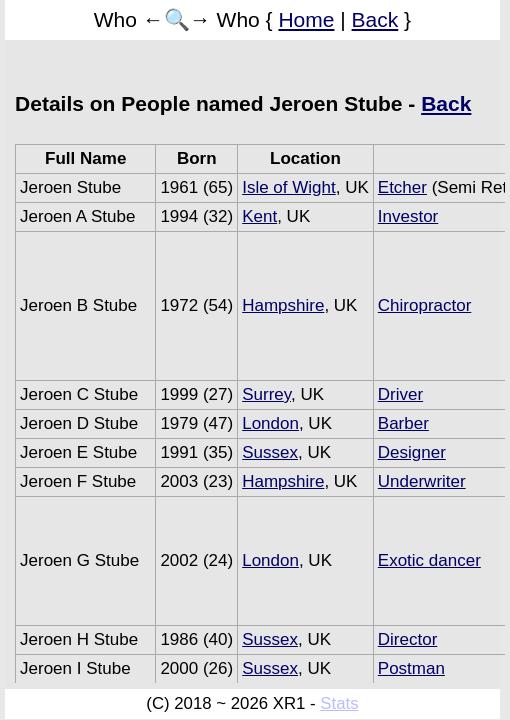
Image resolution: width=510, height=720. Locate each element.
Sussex (270, 452)
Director (408, 639)
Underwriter (422, 481)
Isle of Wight (289, 187)
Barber (403, 423)
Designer (412, 452)
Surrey (266, 394)
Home (306, 19)
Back (375, 19)
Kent (259, 216)
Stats (339, 703)
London (270, 423)
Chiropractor (425, 305)
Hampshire (283, 305)
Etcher (402, 187)
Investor (408, 216)
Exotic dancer (429, 560)
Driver (400, 394)
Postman (411, 668)
